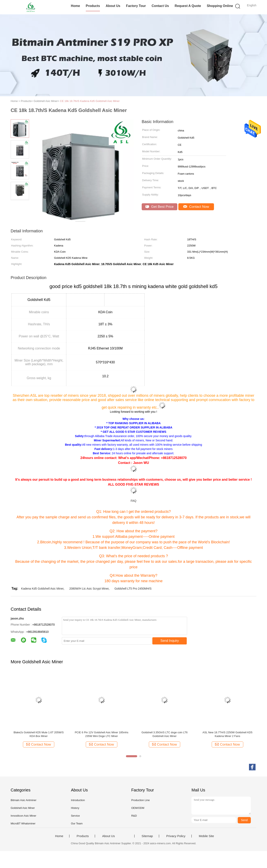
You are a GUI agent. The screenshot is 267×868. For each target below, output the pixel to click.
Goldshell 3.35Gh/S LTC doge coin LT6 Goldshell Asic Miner (165, 734)
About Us (113, 6)
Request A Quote (188, 6)
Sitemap (147, 836)
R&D (134, 816)
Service (75, 816)
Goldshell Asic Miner (23, 808)
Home (75, 6)
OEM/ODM (138, 808)
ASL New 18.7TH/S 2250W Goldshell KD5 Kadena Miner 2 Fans (227, 734)
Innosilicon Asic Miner (23, 816)
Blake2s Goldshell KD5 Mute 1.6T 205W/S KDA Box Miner (39, 734)
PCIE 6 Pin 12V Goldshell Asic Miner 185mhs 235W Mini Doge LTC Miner (102, 734)
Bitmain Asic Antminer (24, 800)
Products (93, 6)
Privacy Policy (176, 836)
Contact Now (196, 207)
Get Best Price (159, 207)
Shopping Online (220, 6)
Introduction (78, 800)
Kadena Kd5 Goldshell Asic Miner (42, 589)
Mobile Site (206, 836)
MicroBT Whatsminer (23, 823)
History (75, 808)
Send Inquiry (170, 641)
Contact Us (160, 6)
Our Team (77, 823)
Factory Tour (136, 6)
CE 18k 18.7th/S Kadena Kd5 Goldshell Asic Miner (90, 101)
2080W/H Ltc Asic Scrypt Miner (89, 589)
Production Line (140, 800)
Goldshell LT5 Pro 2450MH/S (133, 589)
